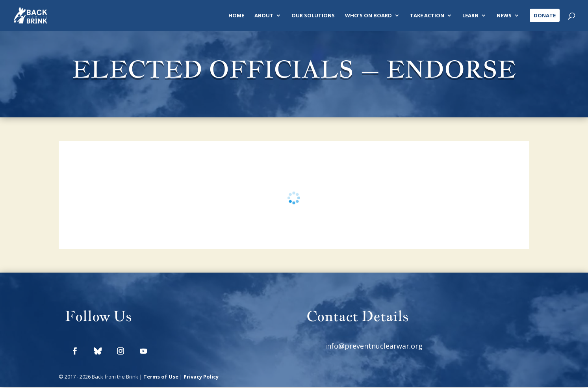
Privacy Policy (201, 377)
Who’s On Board (368, 16)
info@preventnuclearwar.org (374, 346)
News (504, 16)
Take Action (427, 16)
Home (236, 16)
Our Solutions (313, 16)
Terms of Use (161, 377)
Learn (470, 16)
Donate (545, 15)
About (264, 16)
